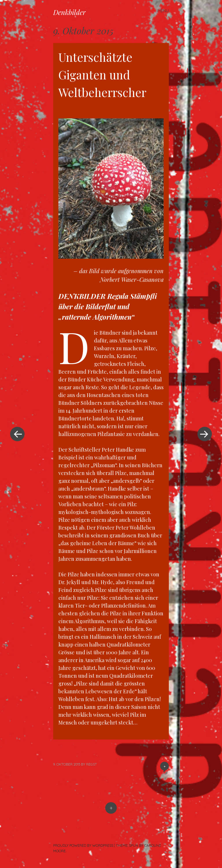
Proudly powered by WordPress (83, 845)
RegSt (91, 764)
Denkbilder (69, 12)
